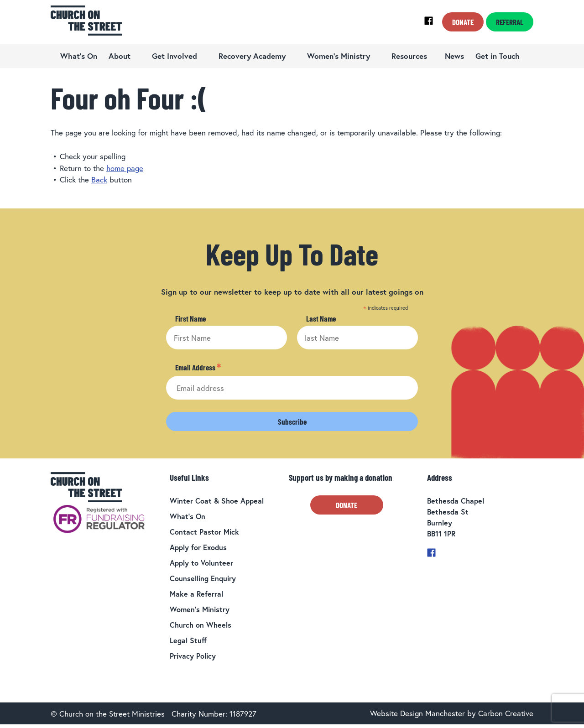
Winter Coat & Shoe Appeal (217, 501)
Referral (510, 22)
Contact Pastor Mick (204, 532)
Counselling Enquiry (203, 578)
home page (125, 168)
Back (99, 179)
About (120, 56)
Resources (409, 56)
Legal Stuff (188, 640)
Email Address (198, 368)
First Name (190, 318)
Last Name (321, 318)
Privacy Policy (193, 656)
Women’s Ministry (339, 56)
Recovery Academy (252, 56)
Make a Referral (196, 594)
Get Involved (175, 56)
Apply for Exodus (198, 547)
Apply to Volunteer (201, 563)
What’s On (79, 56)
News (454, 56)
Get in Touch (498, 56)
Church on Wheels (201, 625)
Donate (463, 22)
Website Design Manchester (417, 713)
